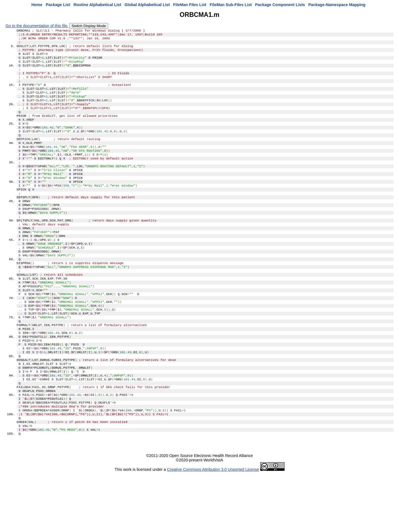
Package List (58, 5)
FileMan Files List (190, 5)
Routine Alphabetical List (97, 5)
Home (37, 5)
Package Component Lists (280, 5)
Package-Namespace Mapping (337, 5)
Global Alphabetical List (147, 5)
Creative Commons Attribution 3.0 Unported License (213, 528)
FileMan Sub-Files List (231, 5)
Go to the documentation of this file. (37, 26)
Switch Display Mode (89, 26)
